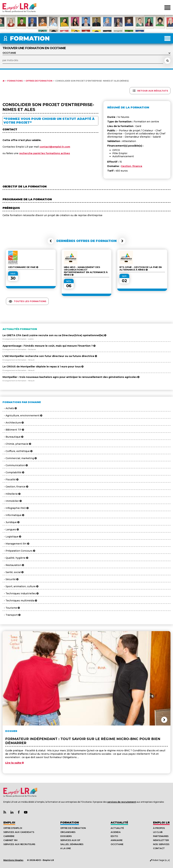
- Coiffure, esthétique (17, 451)
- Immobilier (12, 501)
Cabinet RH (10, 840)
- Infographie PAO (16, 508)
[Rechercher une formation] (167, 61)
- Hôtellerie (11, 494)
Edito (114, 836)
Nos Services (161, 844)
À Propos (159, 828)
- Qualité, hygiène (15, 558)
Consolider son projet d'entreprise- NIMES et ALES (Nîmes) (92, 81)
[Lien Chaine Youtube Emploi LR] (26, 812)
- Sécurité (10, 579)
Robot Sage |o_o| (160, 860)
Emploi (9, 822)
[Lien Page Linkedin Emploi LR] (12, 812)
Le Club (158, 832)
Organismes (68, 832)
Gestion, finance (132, 166)
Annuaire (116, 840)
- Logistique (12, 537)
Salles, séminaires (72, 844)
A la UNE (66, 848)
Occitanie (117, 844)
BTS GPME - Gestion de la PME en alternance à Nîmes (141, 268)
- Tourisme (11, 608)
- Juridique (11, 522)
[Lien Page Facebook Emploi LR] (19, 812)
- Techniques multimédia (20, 601)
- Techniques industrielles (21, 593)
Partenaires (161, 836)
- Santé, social (13, 572)
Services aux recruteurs (19, 844)
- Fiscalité (10, 480)
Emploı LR (161, 822)
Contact (159, 848)
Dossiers (66, 836)
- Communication (15, 465)
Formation (70, 822)
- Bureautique (13, 437)
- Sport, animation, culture (20, 586)
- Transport (11, 615)
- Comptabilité (13, 472)
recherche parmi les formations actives (45, 153)
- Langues (11, 529)
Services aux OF (70, 840)
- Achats (10, 408)
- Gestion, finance (15, 487)
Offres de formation (39, 81)
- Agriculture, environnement (22, 416)
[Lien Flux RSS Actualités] (5, 812)
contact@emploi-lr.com (55, 147)
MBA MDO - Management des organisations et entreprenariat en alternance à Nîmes (86, 271)
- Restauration (13, 565)
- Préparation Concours (19, 551)
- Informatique (13, 515)
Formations (15, 81)
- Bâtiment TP (13, 430)
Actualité (119, 822)
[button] (51, 241)
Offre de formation (73, 828)
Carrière (9, 836)
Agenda (116, 832)
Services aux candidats (19, 832)
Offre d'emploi (13, 828)
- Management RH (16, 544)
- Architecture (13, 423)
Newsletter (161, 840)
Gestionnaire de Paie (23, 267)
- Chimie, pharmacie (17, 444)
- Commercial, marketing (20, 458)
